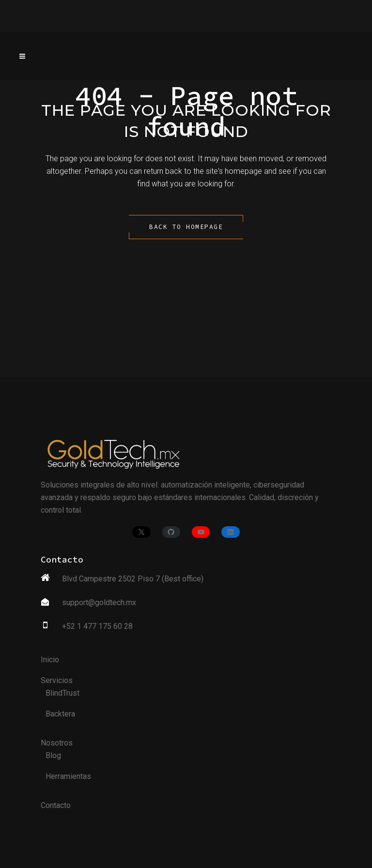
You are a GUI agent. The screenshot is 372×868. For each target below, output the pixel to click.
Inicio (50, 660)
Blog (53, 755)
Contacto (56, 805)
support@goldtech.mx (99, 602)
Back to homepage (186, 227)
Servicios (57, 680)
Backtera (60, 714)
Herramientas (68, 776)
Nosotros (57, 743)
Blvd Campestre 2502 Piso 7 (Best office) (133, 579)
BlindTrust (62, 693)
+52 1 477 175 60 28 (97, 626)
